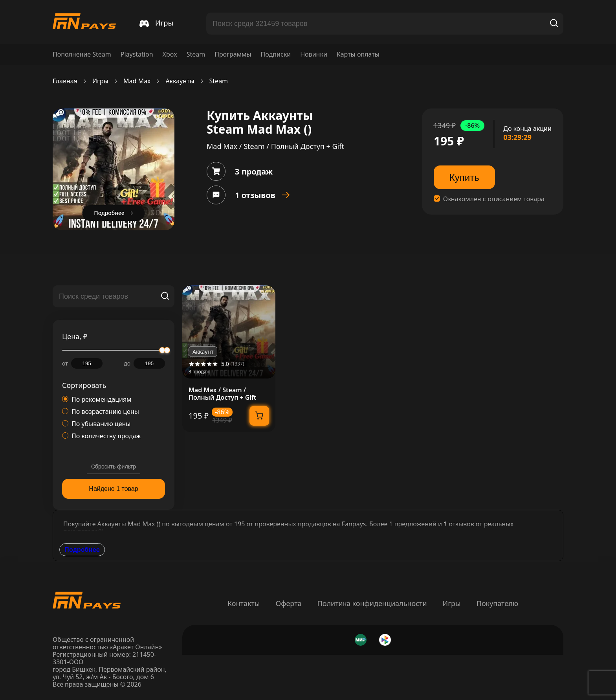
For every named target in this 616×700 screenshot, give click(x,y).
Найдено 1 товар (113, 489)
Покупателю (497, 603)
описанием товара (516, 199)
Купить (464, 177)
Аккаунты (180, 81)
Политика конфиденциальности (372, 603)
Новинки (314, 54)
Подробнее (82, 549)
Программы (233, 54)
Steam (196, 54)
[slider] (167, 350)
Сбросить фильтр (114, 467)
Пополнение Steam (82, 54)
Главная (65, 81)
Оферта (288, 603)
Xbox (170, 54)
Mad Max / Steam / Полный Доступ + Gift (222, 394)
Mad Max (137, 81)
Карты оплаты (358, 54)
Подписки (276, 54)
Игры (100, 81)
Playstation (137, 54)
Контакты (244, 603)
